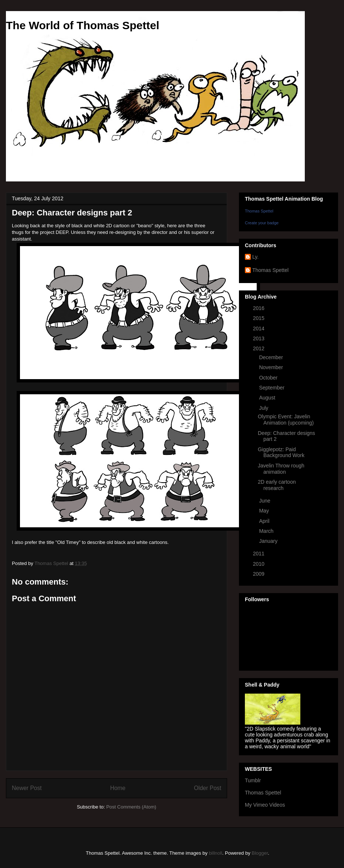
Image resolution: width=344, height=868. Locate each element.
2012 (259, 348)
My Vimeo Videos (265, 805)
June (265, 501)
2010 (259, 564)
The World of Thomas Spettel (82, 25)
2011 (259, 554)
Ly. (255, 257)
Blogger (260, 853)
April (265, 521)
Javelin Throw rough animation (281, 469)
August (268, 398)
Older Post (208, 788)
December (272, 357)
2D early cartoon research (277, 485)
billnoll (216, 853)
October (269, 378)
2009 (259, 574)
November (272, 367)
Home (118, 788)
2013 (259, 338)
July (264, 408)
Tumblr (253, 780)
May (264, 511)
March (267, 531)
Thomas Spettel (259, 211)
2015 (259, 318)
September (272, 388)
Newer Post (27, 788)
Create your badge (262, 223)
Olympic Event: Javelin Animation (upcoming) (286, 420)
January (269, 541)
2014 (259, 329)
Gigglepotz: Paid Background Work (281, 452)
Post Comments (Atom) (131, 807)
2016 (259, 308)
